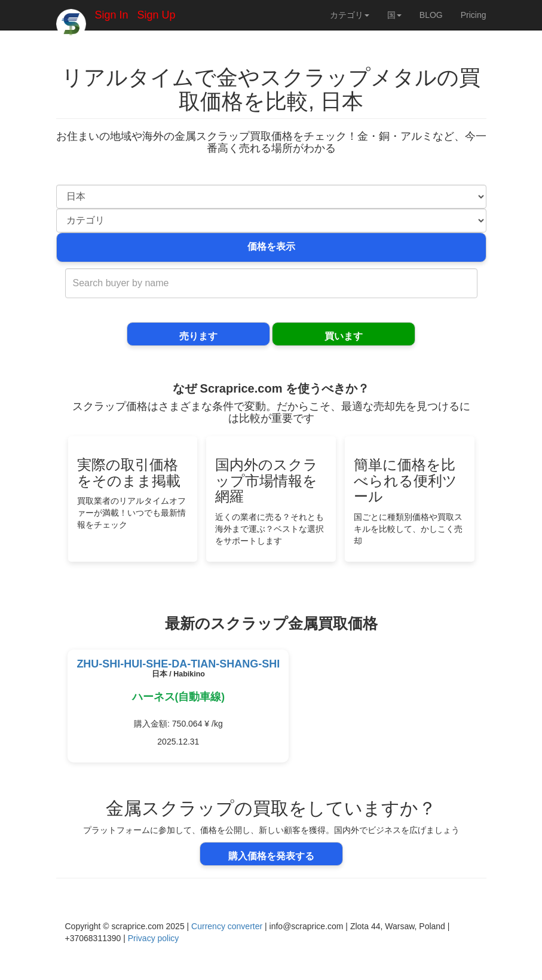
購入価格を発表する (271, 856)
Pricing (474, 15)
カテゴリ (350, 15)
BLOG (431, 15)
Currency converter (227, 926)
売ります (198, 336)
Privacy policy (154, 938)
